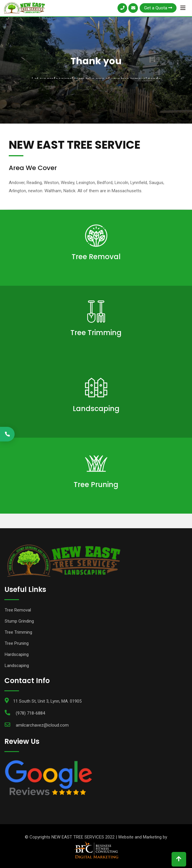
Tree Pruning (96, 485)
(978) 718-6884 (30, 713)
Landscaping (96, 409)
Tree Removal (96, 257)
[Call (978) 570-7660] (7, 434)
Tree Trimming (96, 333)
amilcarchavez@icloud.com (42, 725)
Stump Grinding (19, 621)
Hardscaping (17, 654)
